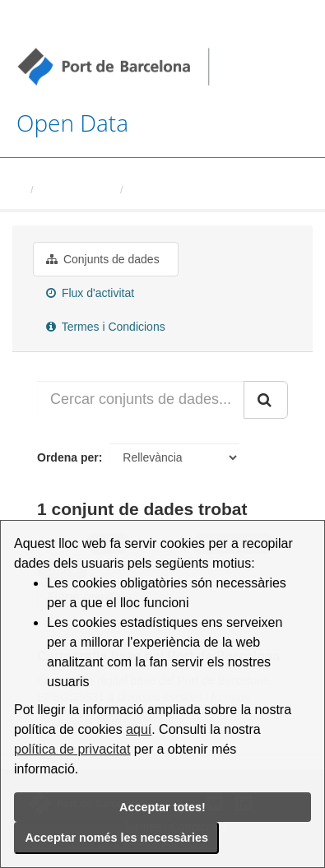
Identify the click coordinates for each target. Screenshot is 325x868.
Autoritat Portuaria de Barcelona (212, 190)
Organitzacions (76, 190)
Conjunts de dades (103, 259)
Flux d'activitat (90, 293)
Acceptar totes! (162, 807)
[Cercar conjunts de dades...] (141, 400)
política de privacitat (72, 749)
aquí (139, 729)
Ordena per (68, 457)
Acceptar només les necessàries (117, 838)
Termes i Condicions (106, 327)
